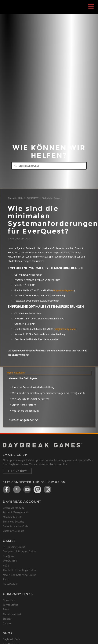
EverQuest (9, 556)
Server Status (10, 605)
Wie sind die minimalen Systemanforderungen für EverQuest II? (48, 393)
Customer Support (13, 531)
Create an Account (13, 508)
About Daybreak (12, 614)
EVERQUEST (33, 198)
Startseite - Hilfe (15, 198)
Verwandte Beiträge (23, 378)
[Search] (49, 166)
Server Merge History (24, 405)
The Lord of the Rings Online (20, 570)
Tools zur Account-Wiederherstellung (33, 387)
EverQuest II (10, 561)
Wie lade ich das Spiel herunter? (30, 399)
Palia (6, 579)
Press (6, 609)
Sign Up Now (17, 471)
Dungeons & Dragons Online (20, 551)
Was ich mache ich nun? (25, 411)
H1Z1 (6, 566)
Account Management (15, 512)
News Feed (9, 600)
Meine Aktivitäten (16, 373)
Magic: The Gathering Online (20, 575)
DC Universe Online (14, 547)
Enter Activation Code (16, 526)
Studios (7, 619)
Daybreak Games (12, 11)
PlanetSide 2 (10, 584)
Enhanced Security (14, 522)
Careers (7, 623)
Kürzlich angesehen (24, 420)
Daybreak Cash (11, 639)
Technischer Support (52, 198)
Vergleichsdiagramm (64, 290)
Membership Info (13, 517)
